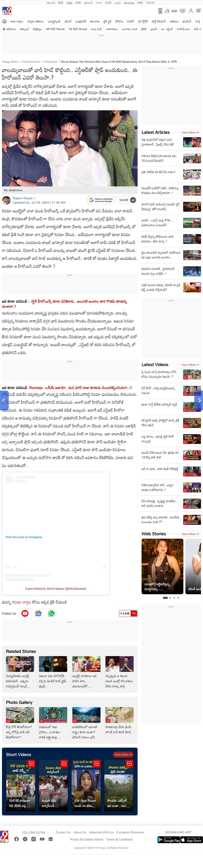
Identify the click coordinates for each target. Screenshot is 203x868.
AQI (174, 11)
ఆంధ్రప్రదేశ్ (81, 21)
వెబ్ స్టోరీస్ (143, 21)
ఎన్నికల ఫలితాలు (35, 21)
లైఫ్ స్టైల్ (107, 21)
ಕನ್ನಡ (69, 2)
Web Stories (154, 534)
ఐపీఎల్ (68, 21)
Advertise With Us (101, 832)
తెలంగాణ (95, 21)
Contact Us (63, 832)
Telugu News (10, 62)
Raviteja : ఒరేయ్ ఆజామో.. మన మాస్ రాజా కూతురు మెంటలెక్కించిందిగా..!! (81, 388)
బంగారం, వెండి (130, 29)
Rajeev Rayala (23, 198)
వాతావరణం (112, 29)
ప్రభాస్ (154, 29)
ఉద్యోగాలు (11, 29)
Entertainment (31, 62)
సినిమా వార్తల (22, 602)
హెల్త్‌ (198, 21)
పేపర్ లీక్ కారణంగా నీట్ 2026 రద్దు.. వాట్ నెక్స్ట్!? (20, 803)
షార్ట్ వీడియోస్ (159, 21)
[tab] (165, 598)
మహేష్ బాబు (183, 29)
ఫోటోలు (120, 21)
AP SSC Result (55, 29)
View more (123, 754)
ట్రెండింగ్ (187, 21)
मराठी (78, 2)
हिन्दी (61, 2)
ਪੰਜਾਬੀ (108, 2)
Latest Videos (155, 364)
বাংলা (99, 2)
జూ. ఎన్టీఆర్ (167, 29)
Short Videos (19, 754)
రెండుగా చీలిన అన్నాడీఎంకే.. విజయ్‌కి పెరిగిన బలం (53, 803)
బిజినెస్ (131, 21)
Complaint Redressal (130, 832)
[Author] (6, 200)
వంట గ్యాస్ (97, 29)
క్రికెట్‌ (144, 29)
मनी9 (140, 2)
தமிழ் (118, 2)
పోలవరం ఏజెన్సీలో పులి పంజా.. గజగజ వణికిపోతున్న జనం (118, 803)
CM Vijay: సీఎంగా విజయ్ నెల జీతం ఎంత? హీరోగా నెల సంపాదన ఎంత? (85, 803)
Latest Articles (156, 132)
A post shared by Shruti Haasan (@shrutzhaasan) (56, 589)
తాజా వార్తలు (17, 21)
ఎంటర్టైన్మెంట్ (54, 21)
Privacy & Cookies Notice (87, 840)
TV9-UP (150, 2)
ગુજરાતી (88, 2)
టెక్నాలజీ (25, 29)
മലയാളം (129, 2)
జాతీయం (174, 21)
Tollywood (50, 62)
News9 (51, 2)
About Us (80, 832)
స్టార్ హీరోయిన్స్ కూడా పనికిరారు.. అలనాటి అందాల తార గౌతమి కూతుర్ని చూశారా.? (64, 304)
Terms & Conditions (120, 840)
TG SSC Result (78, 29)
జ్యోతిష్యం (37, 29)
